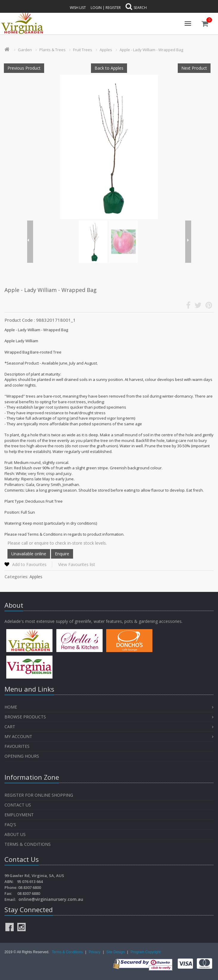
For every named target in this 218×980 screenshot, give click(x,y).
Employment (19, 815)
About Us (15, 834)
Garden (25, 50)
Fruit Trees (83, 50)
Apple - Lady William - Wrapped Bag (151, 50)
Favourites (18, 746)
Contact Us (18, 805)
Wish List (78, 8)
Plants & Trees (52, 50)
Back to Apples (109, 68)
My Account (18, 736)
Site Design (116, 952)
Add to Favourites (29, 564)
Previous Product (24, 68)
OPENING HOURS (22, 756)
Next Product (194, 68)
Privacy (95, 952)
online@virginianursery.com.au (51, 899)
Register (113, 8)
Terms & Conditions (28, 844)
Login (96, 8)
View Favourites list (77, 564)
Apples (106, 50)
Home (11, 707)
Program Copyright (146, 952)
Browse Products (25, 717)
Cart (10, 727)
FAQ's (10, 825)
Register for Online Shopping (39, 795)
